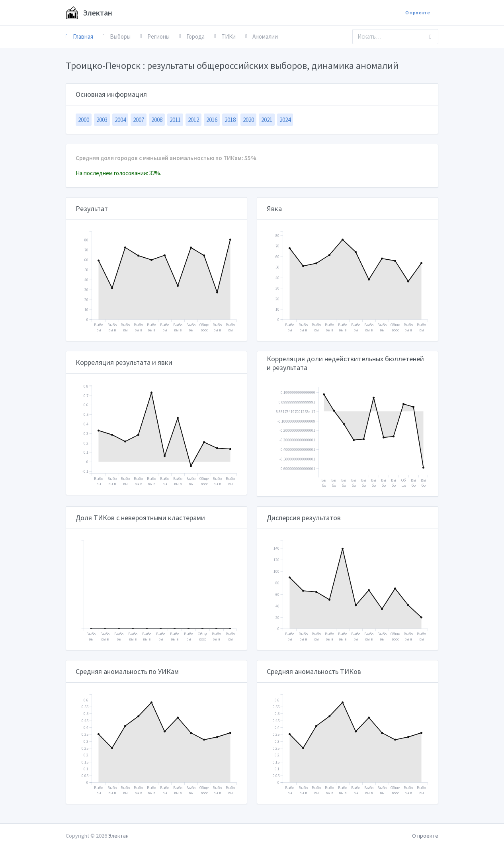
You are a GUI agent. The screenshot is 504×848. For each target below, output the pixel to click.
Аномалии (262, 36)
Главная (79, 36)
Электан (89, 13)
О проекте (418, 13)
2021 (267, 120)
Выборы (117, 36)
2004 (120, 120)
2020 (248, 120)
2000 (84, 120)
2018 (230, 120)
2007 (139, 120)
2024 (285, 120)
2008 (157, 120)
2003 (102, 120)
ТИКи (225, 36)
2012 (193, 120)
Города (192, 36)
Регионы (155, 36)
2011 (175, 120)
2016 (212, 120)
